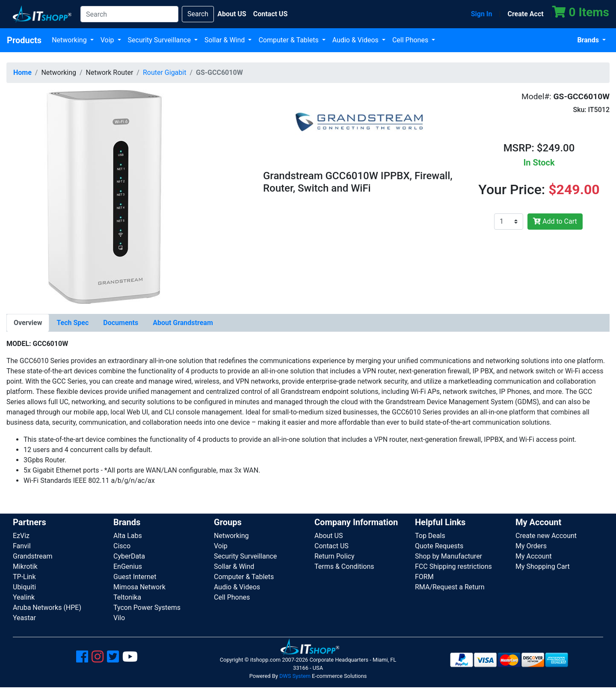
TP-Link (24, 577)
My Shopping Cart (543, 566)
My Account (534, 556)
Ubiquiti (24, 587)
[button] (104, 196)
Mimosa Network (139, 587)
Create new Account (546, 536)
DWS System (295, 676)
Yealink (24, 597)
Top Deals (430, 536)
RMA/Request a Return (450, 587)
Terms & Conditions (344, 566)
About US (329, 536)
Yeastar (24, 618)
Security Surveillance (160, 40)
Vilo (119, 618)
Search (198, 14)
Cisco (122, 546)
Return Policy (334, 556)
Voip (108, 40)
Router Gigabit (165, 72)
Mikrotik (25, 566)
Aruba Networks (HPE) (47, 608)
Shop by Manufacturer (449, 556)
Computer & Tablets (289, 40)
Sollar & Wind (225, 40)
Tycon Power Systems (147, 608)
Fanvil (22, 546)
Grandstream (33, 556)
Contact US (332, 546)
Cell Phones (411, 40)
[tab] (28, 323)
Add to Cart (555, 221)
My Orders (531, 546)
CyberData (129, 556)
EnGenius (128, 566)
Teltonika (127, 597)
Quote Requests (439, 546)
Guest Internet (135, 577)
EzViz (21, 536)
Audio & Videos (356, 40)
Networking (70, 40)
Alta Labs (128, 536)
